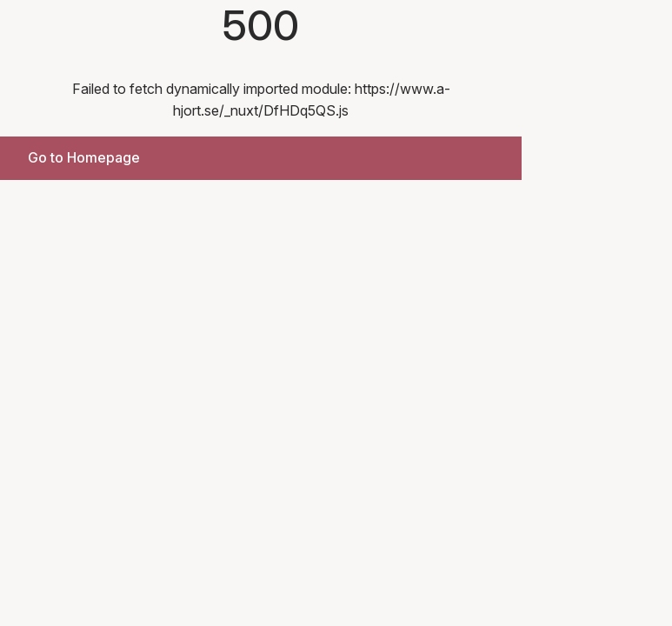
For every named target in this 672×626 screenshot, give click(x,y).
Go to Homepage (84, 157)
